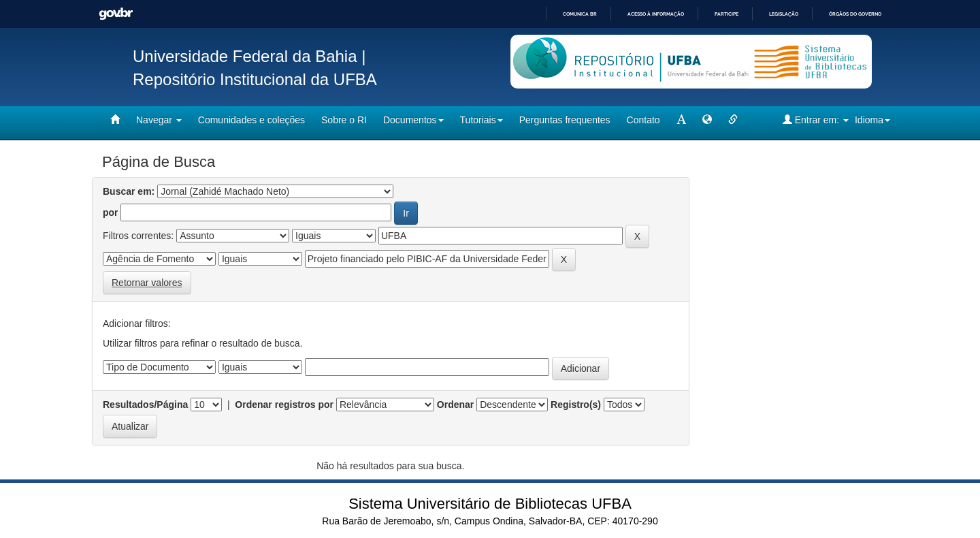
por (111, 212)
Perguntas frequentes (565, 120)
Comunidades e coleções (251, 120)
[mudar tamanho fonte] (681, 120)
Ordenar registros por (284, 405)
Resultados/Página (145, 405)
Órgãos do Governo (855, 14)
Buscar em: (129, 191)
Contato (643, 120)
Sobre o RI (344, 120)
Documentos (413, 120)
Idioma (872, 120)
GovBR (116, 14)
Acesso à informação (656, 14)
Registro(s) (576, 405)
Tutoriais (481, 120)
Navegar (159, 120)
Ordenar (455, 405)
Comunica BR (580, 14)
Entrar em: (816, 120)
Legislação (784, 14)
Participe (726, 14)
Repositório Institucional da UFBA (255, 79)
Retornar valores (147, 283)
